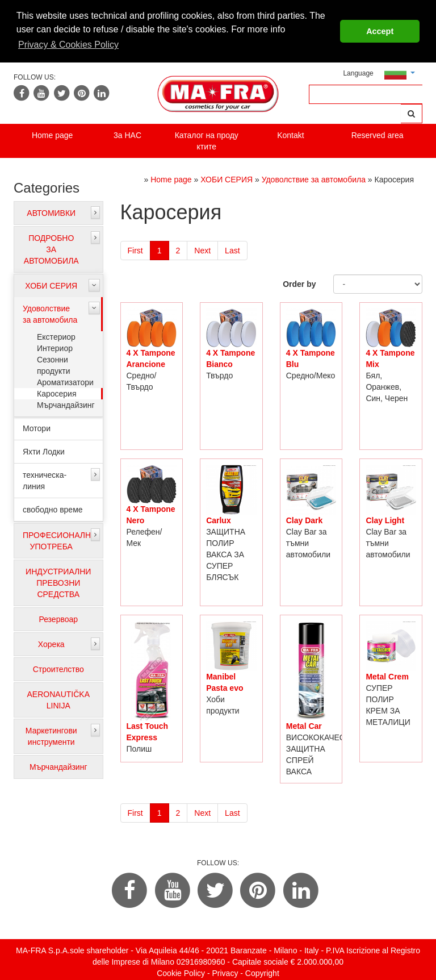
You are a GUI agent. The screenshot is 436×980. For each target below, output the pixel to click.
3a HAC (127, 134)
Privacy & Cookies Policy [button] (68, 45)
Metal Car (304, 724)
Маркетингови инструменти (51, 735)
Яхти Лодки (44, 451)
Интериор (55, 347)
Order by (299, 282)
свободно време (53, 508)
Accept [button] (380, 31)
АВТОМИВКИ (51, 212)
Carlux (219, 519)
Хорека (51, 643)
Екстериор (56, 336)
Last (232, 249)
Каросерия (57, 393)
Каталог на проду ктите (207, 139)
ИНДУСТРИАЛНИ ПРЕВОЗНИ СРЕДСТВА (58, 582)
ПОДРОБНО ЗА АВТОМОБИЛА (51, 248)
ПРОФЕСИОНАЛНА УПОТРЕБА (59, 540)
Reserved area (378, 134)
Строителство (58, 668)
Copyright (262, 971)
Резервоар (58, 618)
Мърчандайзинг (66, 404)
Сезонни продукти (54, 364)
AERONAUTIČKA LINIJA (58, 699)
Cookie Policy (181, 971)
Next (202, 249)
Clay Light (385, 519)
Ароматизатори (65, 381)
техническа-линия (45, 479)
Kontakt (290, 134)
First (135, 249)
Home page (52, 134)
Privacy (225, 971)
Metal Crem (387, 675)
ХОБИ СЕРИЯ (51, 285)
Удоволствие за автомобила (50, 313)
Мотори (37, 427)
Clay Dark (305, 519)
